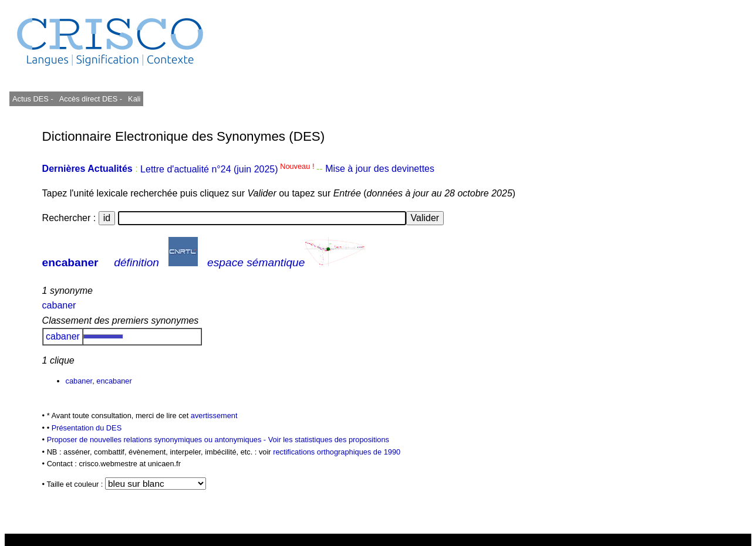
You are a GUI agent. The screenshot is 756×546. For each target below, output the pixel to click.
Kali (134, 99)
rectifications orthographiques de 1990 (337, 452)
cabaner (59, 305)
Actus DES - (33, 99)
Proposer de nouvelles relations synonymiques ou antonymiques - (158, 440)
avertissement (214, 416)
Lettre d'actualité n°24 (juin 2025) (228, 169)
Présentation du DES (87, 428)
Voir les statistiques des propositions (329, 440)
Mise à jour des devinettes (380, 169)
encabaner (70, 262)
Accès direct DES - (91, 99)
